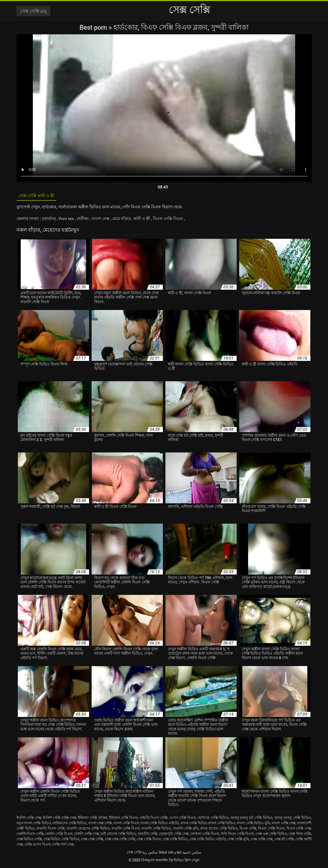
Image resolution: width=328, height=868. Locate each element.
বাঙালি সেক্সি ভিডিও (156, 830)
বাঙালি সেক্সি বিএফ (126, 830)
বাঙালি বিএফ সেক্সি (51, 830)
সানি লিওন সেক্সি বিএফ (237, 835)
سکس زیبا (150, 854)
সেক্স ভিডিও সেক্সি (29, 840)
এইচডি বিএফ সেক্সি (153, 819)
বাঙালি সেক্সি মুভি (186, 830)
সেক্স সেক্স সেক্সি (92, 840)
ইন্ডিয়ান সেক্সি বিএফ (123, 819)
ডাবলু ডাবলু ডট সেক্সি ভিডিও (252, 819)
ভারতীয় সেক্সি (148, 835)
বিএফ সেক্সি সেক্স (299, 830)
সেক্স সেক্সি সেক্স (262, 840)
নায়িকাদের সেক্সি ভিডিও (70, 824)
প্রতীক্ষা (84, 220)
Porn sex (67, 220)
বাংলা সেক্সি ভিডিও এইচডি (160, 824)
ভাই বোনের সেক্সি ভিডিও (118, 835)
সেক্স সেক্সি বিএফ (149, 840)
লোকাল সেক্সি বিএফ (204, 835)
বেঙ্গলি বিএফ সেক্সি (30, 835)
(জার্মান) (50, 220)
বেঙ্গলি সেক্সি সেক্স (86, 835)
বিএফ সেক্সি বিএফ (169, 220)
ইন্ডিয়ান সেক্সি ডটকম (92, 819)
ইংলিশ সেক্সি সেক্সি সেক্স (60, 819)
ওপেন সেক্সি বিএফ (182, 819)
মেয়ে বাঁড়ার (123, 220)
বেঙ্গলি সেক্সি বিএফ (59, 835)
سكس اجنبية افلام (188, 854)
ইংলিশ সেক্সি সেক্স (29, 819)
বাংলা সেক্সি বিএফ (126, 824)
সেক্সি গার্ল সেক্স (63, 846)
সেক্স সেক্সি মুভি (238, 840)
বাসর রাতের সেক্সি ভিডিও (219, 830)
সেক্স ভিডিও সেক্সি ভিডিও (61, 840)
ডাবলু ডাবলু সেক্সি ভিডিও (293, 819)
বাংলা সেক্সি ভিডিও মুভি (253, 824)
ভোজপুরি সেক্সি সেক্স (174, 835)
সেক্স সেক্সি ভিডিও (175, 840)
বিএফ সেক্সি (248, 830)
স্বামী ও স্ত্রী (143, 220)
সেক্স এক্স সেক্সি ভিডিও (271, 835)
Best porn (94, 27)
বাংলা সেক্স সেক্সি (100, 824)
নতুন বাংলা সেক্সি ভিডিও (34, 824)
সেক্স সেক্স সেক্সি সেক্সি (120, 840)
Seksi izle (166, 854)
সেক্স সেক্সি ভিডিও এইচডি (208, 840)
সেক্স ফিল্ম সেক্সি (300, 835)
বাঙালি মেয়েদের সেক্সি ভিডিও (88, 830)
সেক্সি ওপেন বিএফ (38, 846)
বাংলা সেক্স (102, 220)
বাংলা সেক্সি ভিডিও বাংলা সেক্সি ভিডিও (208, 824)
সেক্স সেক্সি (134, 854)
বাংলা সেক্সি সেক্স (284, 824)
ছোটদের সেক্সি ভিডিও (213, 819)
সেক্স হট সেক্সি (284, 840)
